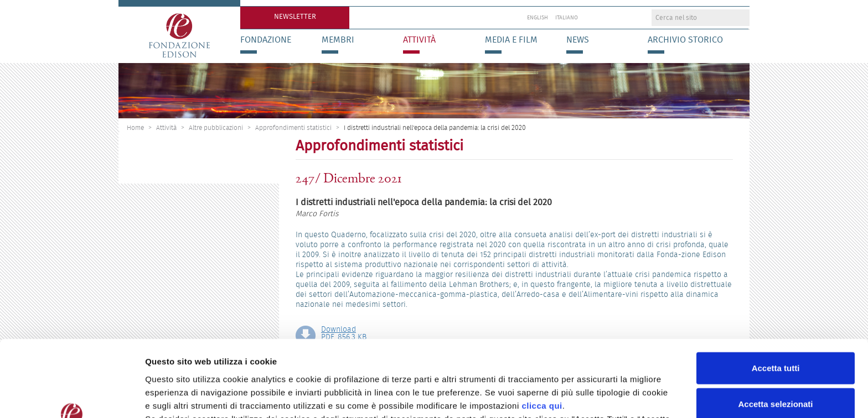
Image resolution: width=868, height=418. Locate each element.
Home (135, 127)
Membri (338, 40)
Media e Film (511, 40)
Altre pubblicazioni (216, 127)
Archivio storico (685, 40)
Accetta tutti (776, 296)
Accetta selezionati (775, 333)
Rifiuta (776, 369)
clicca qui (542, 334)
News (578, 40)
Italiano (567, 18)
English (538, 18)
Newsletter (295, 16)
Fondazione (266, 40)
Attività (419, 40)
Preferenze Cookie (581, 396)
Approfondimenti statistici (293, 127)
